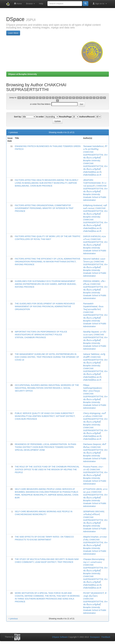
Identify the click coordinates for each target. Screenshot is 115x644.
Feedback (106, 637)
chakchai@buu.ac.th (92, 172)
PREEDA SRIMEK (91, 281)
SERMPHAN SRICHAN (93, 511)
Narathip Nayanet (91, 332)
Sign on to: (100, 3)
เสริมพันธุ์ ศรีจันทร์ (91, 514)
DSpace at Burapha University (23, 74)
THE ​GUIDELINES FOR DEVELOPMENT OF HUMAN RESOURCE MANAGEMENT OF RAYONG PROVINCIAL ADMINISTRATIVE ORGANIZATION (45, 306)
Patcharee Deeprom (92, 444)
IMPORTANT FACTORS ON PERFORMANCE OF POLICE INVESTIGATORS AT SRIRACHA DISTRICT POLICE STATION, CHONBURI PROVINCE (41, 335)
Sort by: (18, 117)
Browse (30, 4)
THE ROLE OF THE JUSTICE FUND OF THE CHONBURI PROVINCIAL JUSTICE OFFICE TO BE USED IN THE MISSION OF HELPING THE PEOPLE (47, 470)
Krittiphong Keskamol (92, 205)
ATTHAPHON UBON (92, 489)
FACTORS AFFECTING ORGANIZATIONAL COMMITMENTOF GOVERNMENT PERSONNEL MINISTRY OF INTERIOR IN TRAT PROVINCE (44, 208)
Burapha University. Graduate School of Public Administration (95, 197)
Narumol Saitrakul (91, 259)
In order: (40, 117)
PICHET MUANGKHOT (93, 593)
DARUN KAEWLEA (92, 236)
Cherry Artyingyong (92, 413)
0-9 (19, 98)
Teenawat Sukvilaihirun (93, 146)
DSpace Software (60, 637)
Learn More (13, 33)
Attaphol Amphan (91, 537)
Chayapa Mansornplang (94, 559)
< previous (13, 132)
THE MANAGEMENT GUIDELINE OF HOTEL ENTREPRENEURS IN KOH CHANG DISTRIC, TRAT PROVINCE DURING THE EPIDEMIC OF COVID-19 (47, 357)
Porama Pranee (90, 467)
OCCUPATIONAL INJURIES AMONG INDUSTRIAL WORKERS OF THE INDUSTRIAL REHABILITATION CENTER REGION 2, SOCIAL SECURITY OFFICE (47, 388)
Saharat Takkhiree (91, 354)
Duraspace (95, 637)
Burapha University (91, 161)
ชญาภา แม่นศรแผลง (92, 562)
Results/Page (65, 117)
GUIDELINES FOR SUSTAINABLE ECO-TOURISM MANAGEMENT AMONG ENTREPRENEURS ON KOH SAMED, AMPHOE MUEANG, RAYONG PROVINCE (46, 284)
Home (18, 3)
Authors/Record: (87, 117)
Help (41, 4)
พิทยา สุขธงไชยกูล (91, 391)
